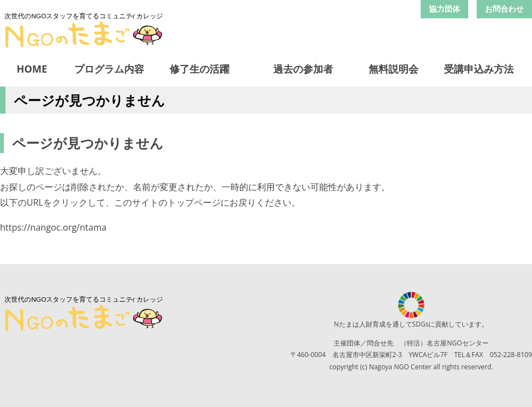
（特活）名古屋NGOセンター (444, 343)
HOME (32, 69)
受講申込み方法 (479, 69)
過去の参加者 (303, 69)
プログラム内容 (109, 69)
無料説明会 (393, 69)
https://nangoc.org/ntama (53, 227)
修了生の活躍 (199, 69)
